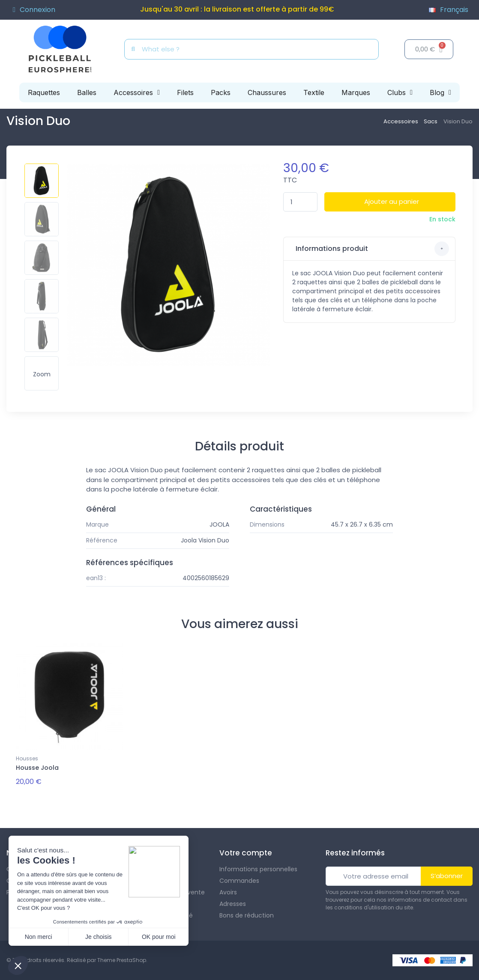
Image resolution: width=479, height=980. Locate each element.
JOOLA (219, 524)
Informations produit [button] (372, 249)
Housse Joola (37, 768)
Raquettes (44, 92)
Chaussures (267, 92)
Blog (440, 92)
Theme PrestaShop (122, 960)
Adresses (233, 904)
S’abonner (447, 876)
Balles (87, 92)
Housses (27, 758)
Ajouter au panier (392, 201)
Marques (356, 92)
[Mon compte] (34, 10)
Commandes (239, 881)
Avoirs (228, 892)
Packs (221, 92)
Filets (185, 92)
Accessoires (137, 92)
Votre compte (246, 853)
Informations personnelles (258, 869)
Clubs (400, 92)
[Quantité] (300, 202)
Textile (314, 92)
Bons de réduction (247, 915)
